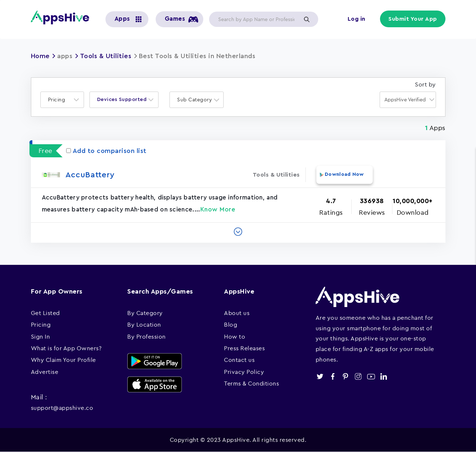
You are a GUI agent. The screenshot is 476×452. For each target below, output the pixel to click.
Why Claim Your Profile (63, 360)
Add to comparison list (106, 151)
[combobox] (62, 100)
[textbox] (59, 100)
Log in (357, 19)
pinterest (346, 377)
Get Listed (45, 313)
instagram (358, 377)
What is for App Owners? (66, 348)
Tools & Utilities (106, 56)
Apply (307, 19)
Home (40, 56)
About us (237, 313)
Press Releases (244, 348)
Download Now (344, 174)
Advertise (45, 372)
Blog (231, 324)
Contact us (239, 360)
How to (235, 336)
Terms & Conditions (251, 383)
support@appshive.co (62, 408)
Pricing (41, 324)
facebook (333, 377)
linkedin (384, 377)
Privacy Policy (244, 372)
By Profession (147, 336)
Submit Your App (413, 19)
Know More (218, 209)
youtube (371, 377)
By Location (144, 324)
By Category (145, 313)
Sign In (41, 336)
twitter (320, 377)
